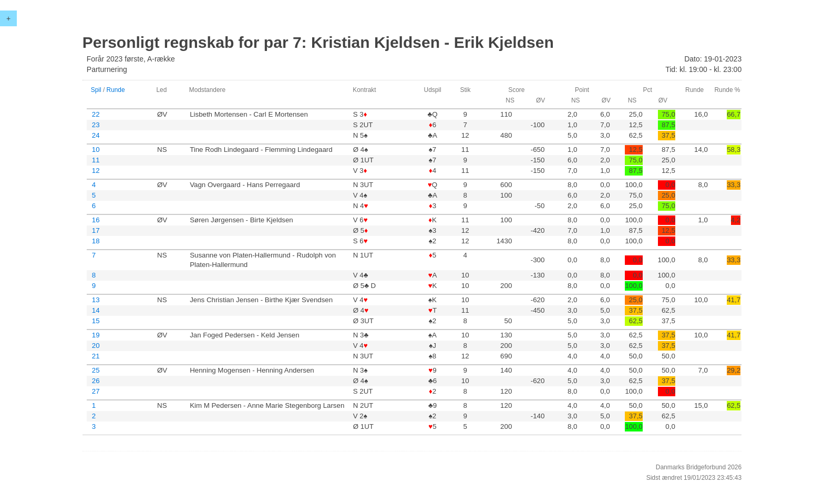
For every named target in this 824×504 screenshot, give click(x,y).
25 (96, 370)
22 (96, 114)
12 (96, 171)
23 (96, 125)
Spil (96, 90)
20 (96, 346)
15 (96, 321)
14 (96, 310)
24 (96, 135)
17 (96, 230)
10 (96, 150)
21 (96, 356)
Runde (116, 90)
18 (96, 241)
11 (96, 160)
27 (96, 391)
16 (96, 220)
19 (96, 335)
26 (96, 381)
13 (96, 300)
